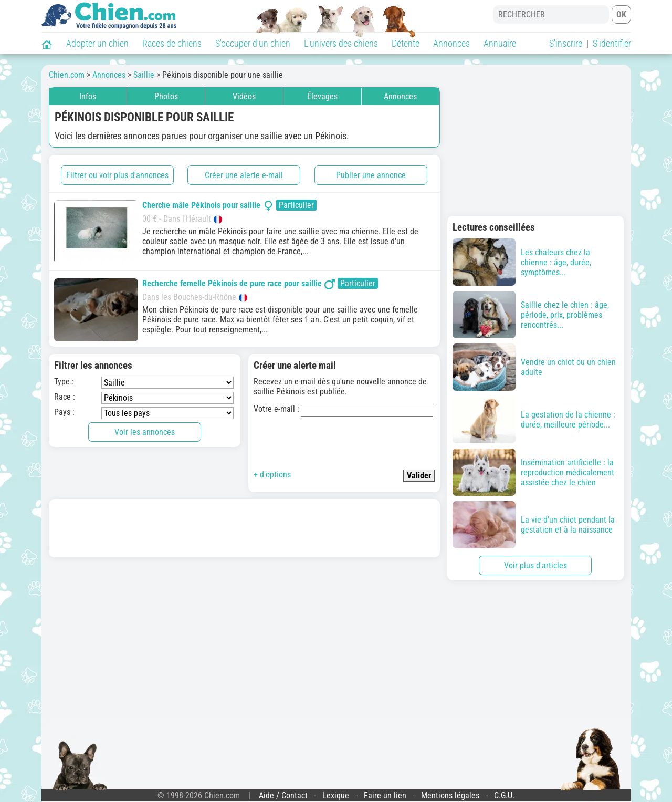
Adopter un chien (97, 43)
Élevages (322, 96)
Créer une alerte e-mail (244, 175)
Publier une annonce (371, 175)
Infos (88, 96)
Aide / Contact (283, 795)
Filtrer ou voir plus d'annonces (117, 175)
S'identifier (612, 43)
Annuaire (500, 43)
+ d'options (272, 475)
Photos (166, 96)
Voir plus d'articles (535, 565)
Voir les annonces (145, 432)
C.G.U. (504, 795)
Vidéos (244, 96)
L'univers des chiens (341, 43)
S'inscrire (566, 43)
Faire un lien (385, 795)
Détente (406, 43)
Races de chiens (172, 43)
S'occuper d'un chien (253, 43)
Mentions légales (450, 795)
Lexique (336, 795)
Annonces (451, 43)
